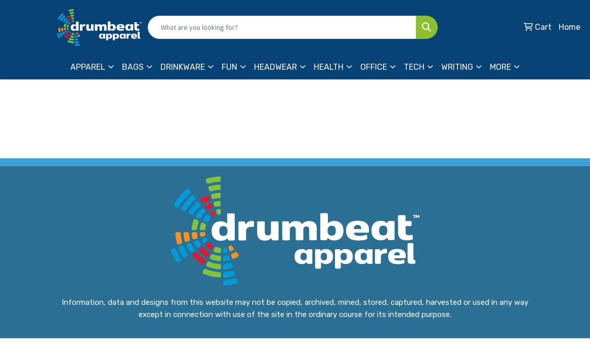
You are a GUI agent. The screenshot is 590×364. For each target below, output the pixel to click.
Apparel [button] (88, 67)
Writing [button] (457, 67)
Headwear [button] (276, 67)
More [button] (500, 67)
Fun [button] (229, 67)
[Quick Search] (282, 27)
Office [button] (374, 67)
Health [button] (329, 67)
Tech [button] (414, 67)
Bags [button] (133, 67)
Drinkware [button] (183, 67)
